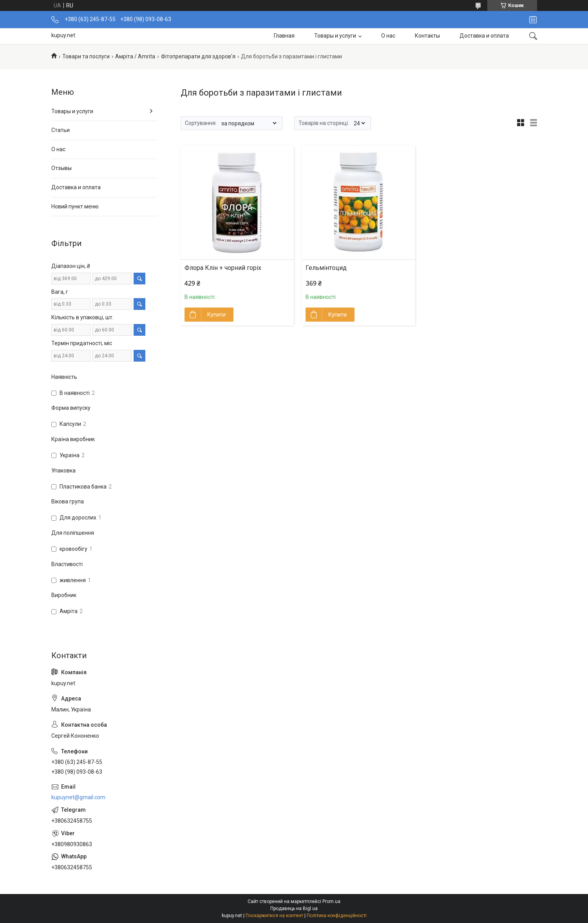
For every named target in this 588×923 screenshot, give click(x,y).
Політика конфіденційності (337, 916)
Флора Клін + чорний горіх (223, 268)
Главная (284, 36)
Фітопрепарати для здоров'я (198, 56)
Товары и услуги (335, 36)
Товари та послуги (86, 56)
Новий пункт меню (75, 206)
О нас (388, 36)
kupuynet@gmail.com (78, 797)
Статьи (61, 130)
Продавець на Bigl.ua (294, 909)
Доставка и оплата (484, 36)
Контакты (427, 36)
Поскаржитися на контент (274, 916)
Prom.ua (331, 901)
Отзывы (62, 168)
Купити (216, 315)
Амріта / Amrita (135, 56)
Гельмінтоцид (326, 268)
